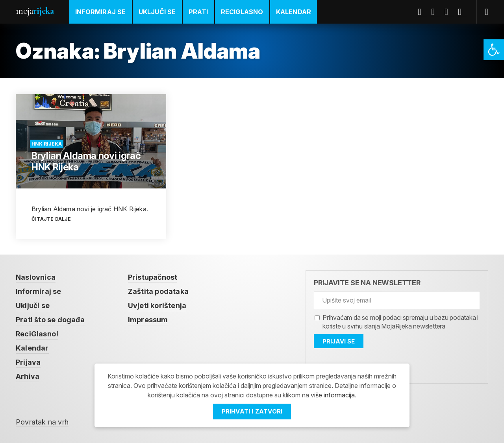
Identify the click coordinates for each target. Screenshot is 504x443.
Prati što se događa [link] (50, 320)
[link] (494, 50)
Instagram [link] (463, 12)
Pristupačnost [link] (153, 277)
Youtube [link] (449, 12)
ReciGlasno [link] (242, 12)
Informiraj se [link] (101, 12)
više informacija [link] (333, 395)
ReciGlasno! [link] (37, 334)
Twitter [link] (436, 12)
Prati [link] (198, 12)
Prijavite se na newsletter (367, 283)
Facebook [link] (422, 12)
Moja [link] (35, 11)
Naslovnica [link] (36, 277)
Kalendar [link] (294, 12)
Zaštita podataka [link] (158, 291)
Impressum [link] (148, 320)
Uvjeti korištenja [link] (157, 305)
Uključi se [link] (157, 12)
